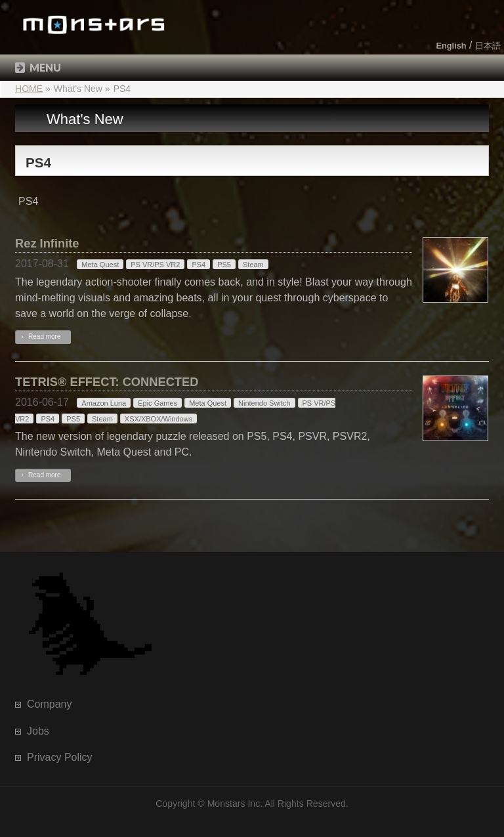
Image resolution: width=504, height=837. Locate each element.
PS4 (199, 265)
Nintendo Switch (264, 403)
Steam (253, 265)
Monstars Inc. (235, 804)
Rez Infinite (47, 243)
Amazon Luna (104, 403)
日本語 (488, 46)
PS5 (224, 265)
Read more (44, 336)
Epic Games (157, 403)
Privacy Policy (60, 757)
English (451, 46)
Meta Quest (100, 265)
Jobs (38, 731)
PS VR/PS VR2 (155, 265)
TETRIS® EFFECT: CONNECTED (107, 382)
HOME (29, 89)
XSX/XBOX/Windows (158, 419)
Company (49, 704)
